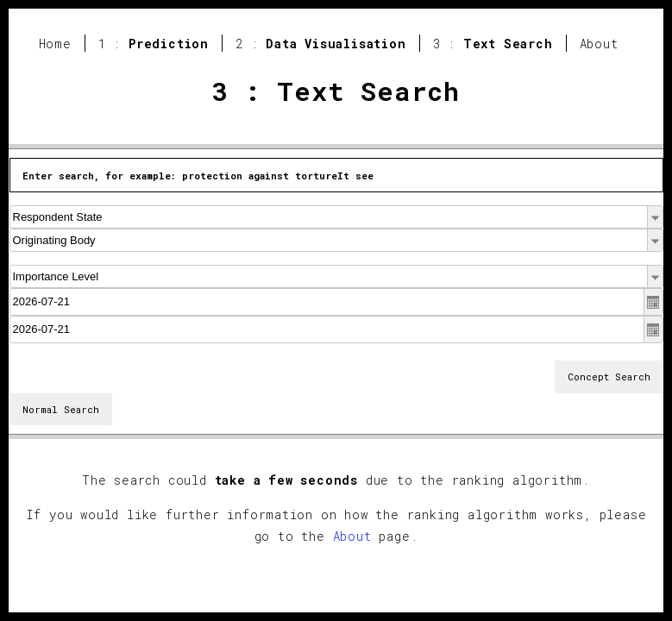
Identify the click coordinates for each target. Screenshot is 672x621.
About (599, 44)
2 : (321, 44)
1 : (154, 44)
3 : (493, 44)
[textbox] (336, 302)
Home (55, 44)
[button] (655, 217)
